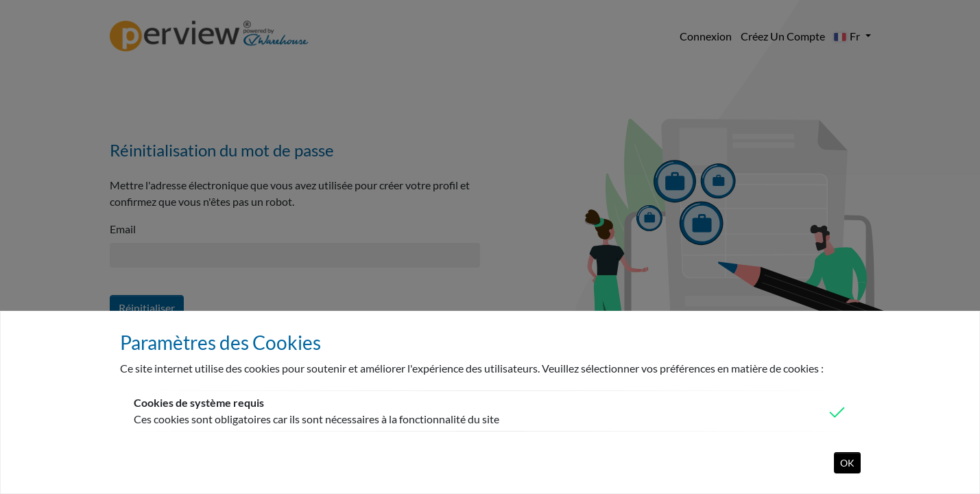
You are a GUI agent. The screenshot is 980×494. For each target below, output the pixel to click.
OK (847, 463)
